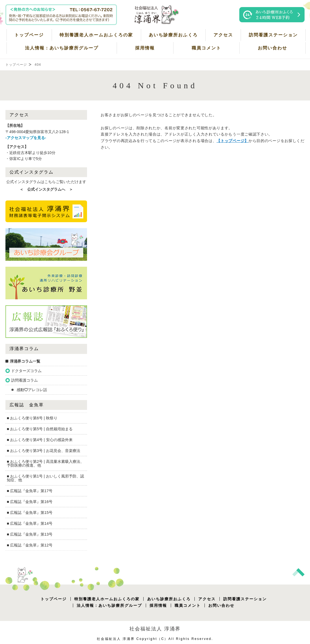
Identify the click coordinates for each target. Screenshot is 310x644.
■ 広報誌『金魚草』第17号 (30, 491)
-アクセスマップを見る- (26, 138)
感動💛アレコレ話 (32, 390)
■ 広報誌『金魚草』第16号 (30, 502)
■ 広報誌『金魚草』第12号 (30, 545)
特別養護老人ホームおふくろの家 (96, 35)
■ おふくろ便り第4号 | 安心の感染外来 (40, 440)
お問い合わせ (272, 48)
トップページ (29, 35)
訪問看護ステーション (273, 35)
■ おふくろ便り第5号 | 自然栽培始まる (40, 429)
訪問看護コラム (24, 380)
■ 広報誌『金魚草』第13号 (30, 534)
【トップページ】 (232, 141)
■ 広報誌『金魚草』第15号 (30, 513)
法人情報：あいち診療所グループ (62, 48)
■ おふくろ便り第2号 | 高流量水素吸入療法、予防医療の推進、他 (45, 463)
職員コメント (206, 48)
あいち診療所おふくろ (173, 35)
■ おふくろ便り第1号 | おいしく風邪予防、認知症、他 (45, 478)
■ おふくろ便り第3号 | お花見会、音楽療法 (44, 451)
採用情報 (145, 48)
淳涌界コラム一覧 (25, 361)
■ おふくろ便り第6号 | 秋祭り (32, 418)
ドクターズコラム (26, 371)
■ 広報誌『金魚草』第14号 (30, 523)
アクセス (223, 35)
